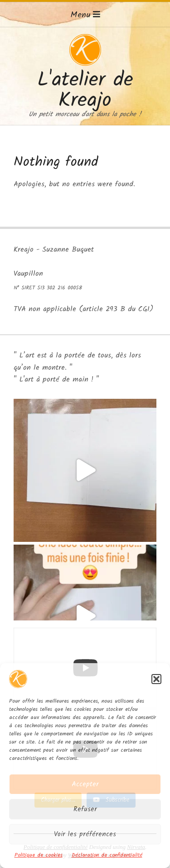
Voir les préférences (85, 834)
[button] (156, 679)
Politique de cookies (39, 855)
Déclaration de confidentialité (107, 855)
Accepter (85, 784)
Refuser (85, 809)
